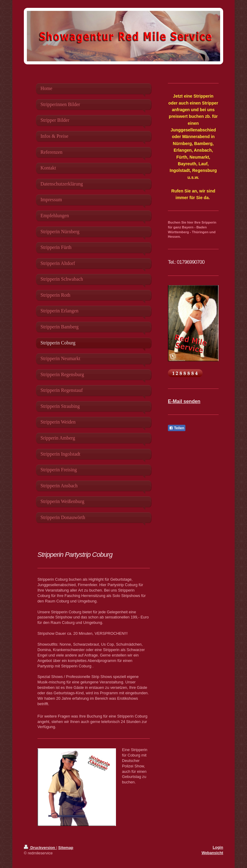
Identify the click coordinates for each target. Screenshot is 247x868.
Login (218, 847)
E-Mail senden (184, 401)
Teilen (177, 428)
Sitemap (66, 848)
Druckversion (40, 848)
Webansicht (212, 853)
